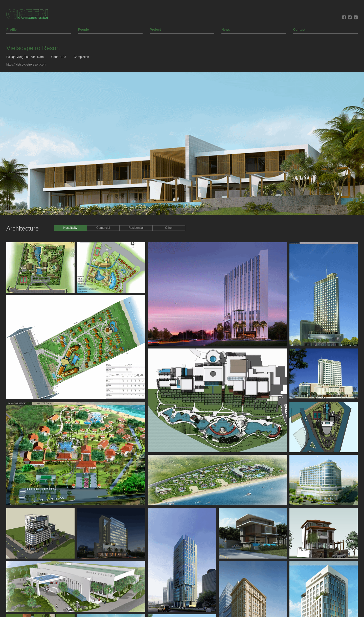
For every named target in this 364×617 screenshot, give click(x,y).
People (84, 4)
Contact (299, 4)
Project (155, 4)
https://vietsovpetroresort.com (26, 39)
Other (169, 166)
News (226, 4)
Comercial (103, 166)
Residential (136, 166)
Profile (11, 4)
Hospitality (70, 166)
